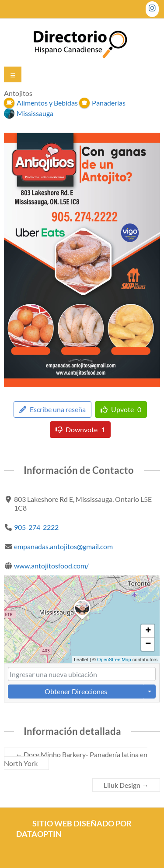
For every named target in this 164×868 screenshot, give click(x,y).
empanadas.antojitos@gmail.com (64, 546)
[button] (82, 620)
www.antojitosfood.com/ (52, 566)
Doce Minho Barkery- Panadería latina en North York (76, 759)
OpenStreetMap (114, 659)
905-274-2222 (37, 527)
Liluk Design (126, 785)
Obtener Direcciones (76, 691)
